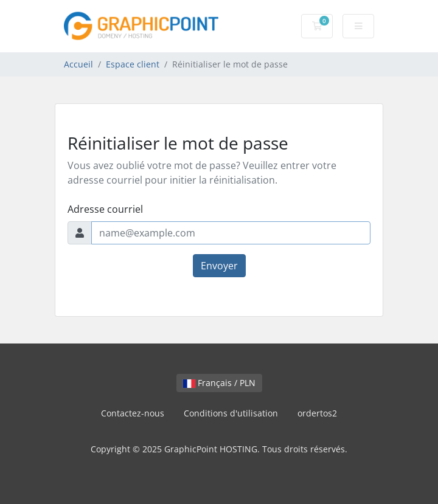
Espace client (133, 64)
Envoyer (219, 266)
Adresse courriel (105, 209)
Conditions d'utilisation (231, 413)
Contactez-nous (133, 413)
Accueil (78, 64)
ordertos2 (317, 413)
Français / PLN (219, 383)
